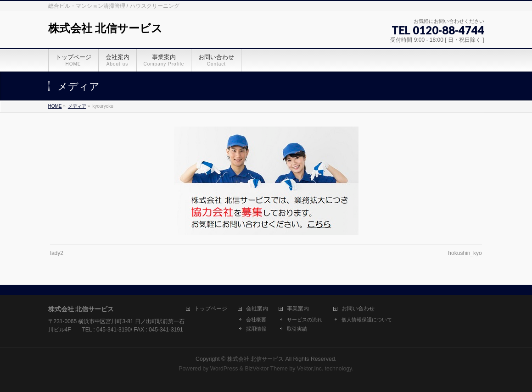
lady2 (57, 253)
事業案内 (298, 309)
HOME (55, 106)
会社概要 (256, 320)
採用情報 (256, 329)
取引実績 (297, 329)
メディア (77, 106)
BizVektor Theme (266, 369)
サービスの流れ (305, 320)
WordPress (224, 369)
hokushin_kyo (465, 253)
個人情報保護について (367, 320)
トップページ (211, 309)
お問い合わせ (358, 309)
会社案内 (257, 309)
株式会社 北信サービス (106, 28)
